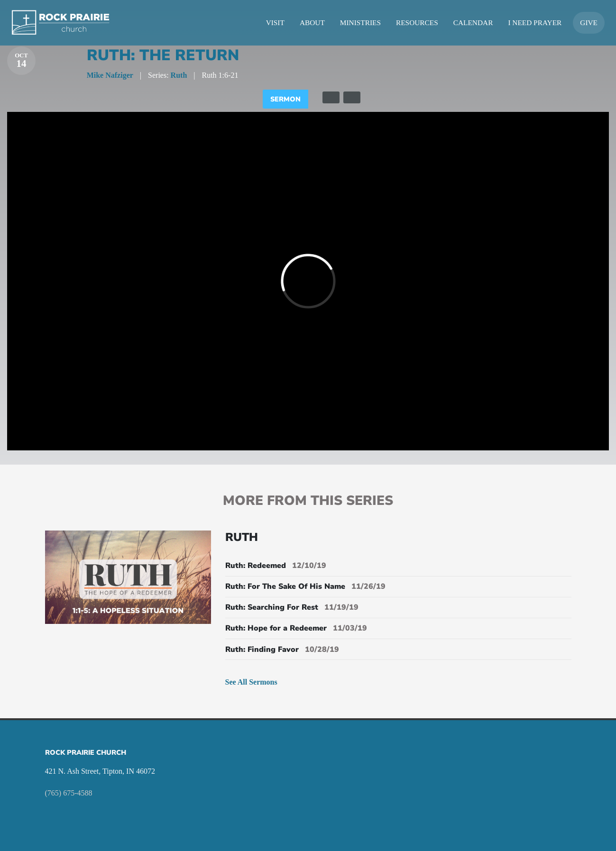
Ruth (179, 75)
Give (589, 23)
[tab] (331, 97)
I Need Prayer (535, 23)
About (312, 23)
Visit (275, 23)
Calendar (473, 23)
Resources (417, 23)
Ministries (360, 23)
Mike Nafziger (110, 75)
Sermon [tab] (285, 99)
